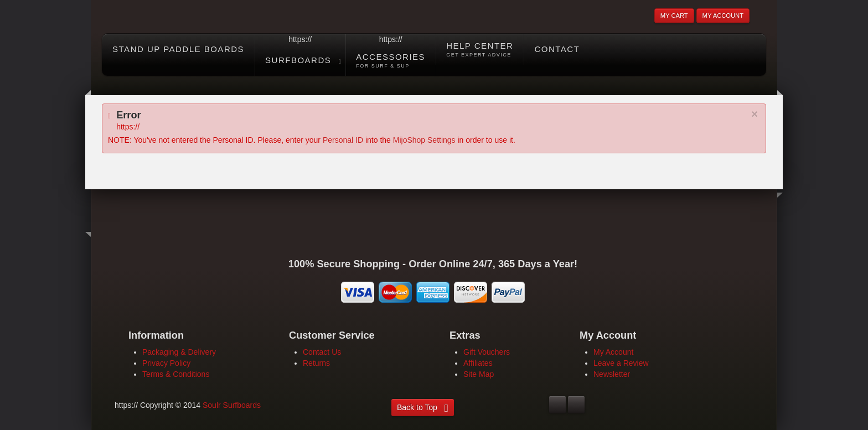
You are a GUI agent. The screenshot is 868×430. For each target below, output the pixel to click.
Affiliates (478, 363)
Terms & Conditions (176, 374)
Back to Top (417, 407)
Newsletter (612, 374)
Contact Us (322, 352)
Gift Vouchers (487, 352)
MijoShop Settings (424, 140)
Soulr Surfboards (232, 405)
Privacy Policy (166, 363)
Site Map (479, 374)
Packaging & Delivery (179, 352)
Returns (316, 363)
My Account (613, 352)
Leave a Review (621, 363)
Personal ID (343, 140)
